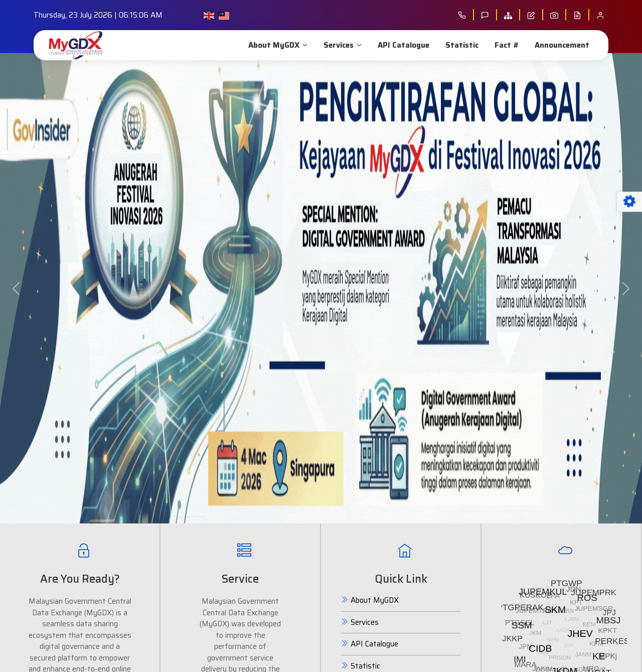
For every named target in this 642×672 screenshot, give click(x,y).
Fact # (506, 45)
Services (342, 45)
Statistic (461, 45)
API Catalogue (403, 45)
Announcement (561, 45)
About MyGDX (277, 45)
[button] (16, 288)
